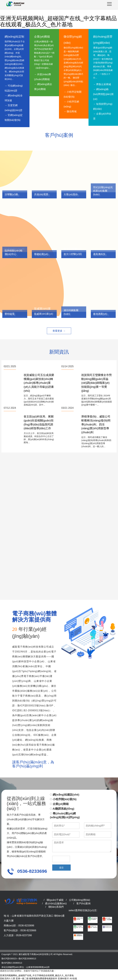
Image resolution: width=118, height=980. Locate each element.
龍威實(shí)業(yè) (44, 314)
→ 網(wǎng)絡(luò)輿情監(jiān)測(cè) (103, 94)
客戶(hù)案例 (83, 903)
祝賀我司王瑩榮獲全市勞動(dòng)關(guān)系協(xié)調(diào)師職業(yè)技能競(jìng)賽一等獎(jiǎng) (96, 383)
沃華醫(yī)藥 (11, 194)
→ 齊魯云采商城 (102, 84)
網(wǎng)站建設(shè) (65, 795)
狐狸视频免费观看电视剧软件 (43, 978)
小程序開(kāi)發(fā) (63, 799)
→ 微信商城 (70, 111)
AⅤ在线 (73, 978)
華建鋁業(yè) (41, 254)
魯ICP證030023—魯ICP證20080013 (19, 959)
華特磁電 (10, 314)
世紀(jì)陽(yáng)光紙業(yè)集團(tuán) (103, 191)
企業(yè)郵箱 (59, 804)
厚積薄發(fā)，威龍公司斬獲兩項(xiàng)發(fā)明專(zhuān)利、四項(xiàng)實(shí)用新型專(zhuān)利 (96, 424)
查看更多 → (59, 331)
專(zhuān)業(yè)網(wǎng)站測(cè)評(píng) (65, 815)
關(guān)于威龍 (55, 900)
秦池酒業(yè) (100, 314)
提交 (61, 868)
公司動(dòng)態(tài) (80, 900)
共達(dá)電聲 (41, 194)
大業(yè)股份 (71, 194)
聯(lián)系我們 (56, 907)
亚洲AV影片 (63, 978)
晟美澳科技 (99, 254)
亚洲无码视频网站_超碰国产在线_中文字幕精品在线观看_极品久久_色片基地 (58, 21)
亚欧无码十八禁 (8, 978)
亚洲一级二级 (22, 978)
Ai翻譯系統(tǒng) (62, 809)
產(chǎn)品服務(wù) (56, 903)
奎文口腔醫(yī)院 (73, 254)
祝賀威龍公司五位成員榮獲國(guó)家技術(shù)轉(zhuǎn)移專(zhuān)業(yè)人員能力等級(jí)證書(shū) (39, 383)
